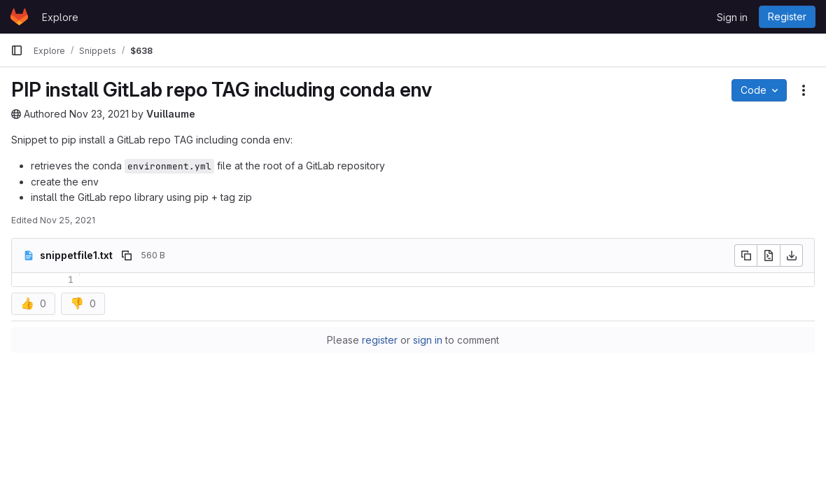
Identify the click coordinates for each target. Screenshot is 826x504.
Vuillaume (171, 114)
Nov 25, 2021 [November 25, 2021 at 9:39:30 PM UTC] (68, 220)
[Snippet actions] (804, 90)
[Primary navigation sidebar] (17, 50)
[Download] (792, 255)
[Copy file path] (127, 255)
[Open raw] (769, 255)
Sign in (732, 17)
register (380, 340)
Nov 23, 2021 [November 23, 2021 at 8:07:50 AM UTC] (99, 114)
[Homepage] (19, 17)
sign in (428, 340)
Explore (60, 17)
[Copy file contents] (745, 255)
